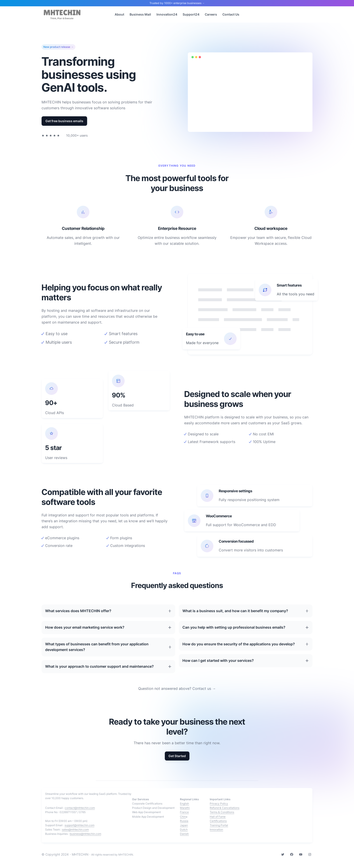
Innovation (216, 829)
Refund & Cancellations (225, 808)
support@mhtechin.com (79, 825)
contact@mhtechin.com (80, 808)
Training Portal (219, 825)
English (184, 804)
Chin (183, 817)
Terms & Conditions (222, 812)
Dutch (184, 829)
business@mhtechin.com (85, 834)
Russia (184, 821)
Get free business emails (64, 121)
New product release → (58, 47)
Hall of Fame (218, 817)
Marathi (185, 808)
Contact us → (204, 688)
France (184, 812)
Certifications (218, 821)
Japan (184, 825)
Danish (184, 834)
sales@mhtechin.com (75, 829)
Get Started (177, 756)
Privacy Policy (219, 804)
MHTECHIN (80, 854)
